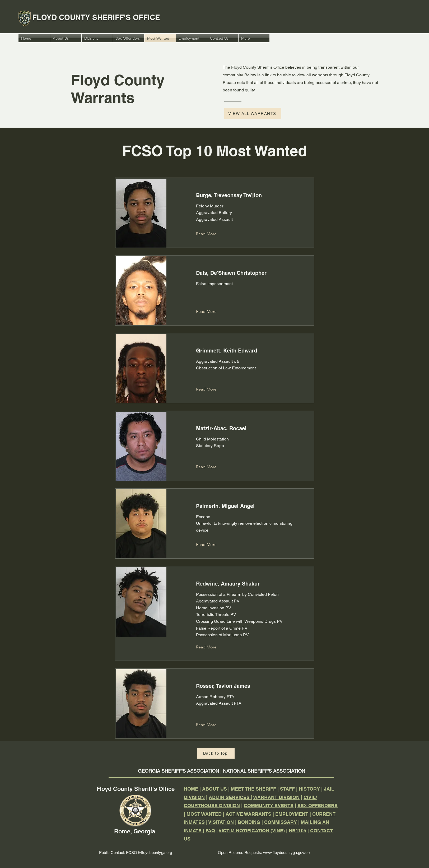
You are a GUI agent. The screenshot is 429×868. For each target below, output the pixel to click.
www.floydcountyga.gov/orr (287, 853)
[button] (254, 38)
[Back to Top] (216, 753)
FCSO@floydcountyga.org (149, 853)
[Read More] (210, 234)
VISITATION (221, 822)
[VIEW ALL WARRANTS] (253, 113)
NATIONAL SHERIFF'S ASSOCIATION (264, 771)
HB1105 (297, 831)
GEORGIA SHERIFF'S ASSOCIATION (178, 771)
